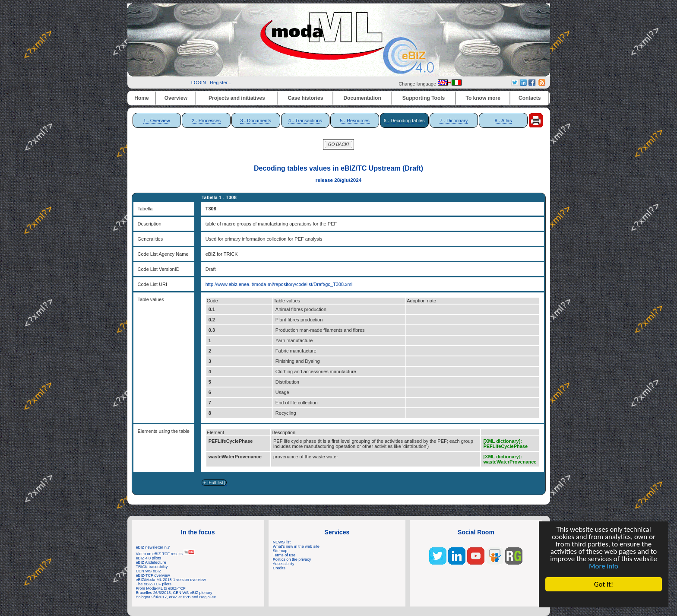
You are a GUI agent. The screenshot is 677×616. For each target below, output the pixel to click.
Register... (221, 83)
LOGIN (199, 83)
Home (141, 98)
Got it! (604, 584)
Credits (279, 568)
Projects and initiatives (237, 98)
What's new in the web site (296, 546)
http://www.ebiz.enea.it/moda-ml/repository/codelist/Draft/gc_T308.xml (279, 284)
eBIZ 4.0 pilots (149, 558)
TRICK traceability (152, 567)
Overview (176, 98)
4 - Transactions (305, 121)
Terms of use (284, 555)
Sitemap (280, 551)
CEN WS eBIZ (149, 571)
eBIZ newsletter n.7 (153, 547)
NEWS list (282, 542)
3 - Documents (256, 121)
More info (604, 566)
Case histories (305, 98)
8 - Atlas (503, 121)
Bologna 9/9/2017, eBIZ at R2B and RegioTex (176, 597)
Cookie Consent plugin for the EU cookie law (604, 599)
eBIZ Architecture (151, 562)
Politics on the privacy (292, 559)
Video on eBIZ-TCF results (166, 554)
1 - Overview (157, 121)
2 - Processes (206, 121)
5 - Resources (354, 121)
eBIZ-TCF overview (153, 575)
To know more (483, 98)
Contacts (530, 98)
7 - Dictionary (454, 121)
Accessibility (284, 564)
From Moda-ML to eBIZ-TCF (161, 588)
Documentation (362, 98)
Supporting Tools (424, 98)
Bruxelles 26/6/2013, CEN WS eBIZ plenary (174, 593)
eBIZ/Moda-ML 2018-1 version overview (171, 580)
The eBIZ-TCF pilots (154, 584)
